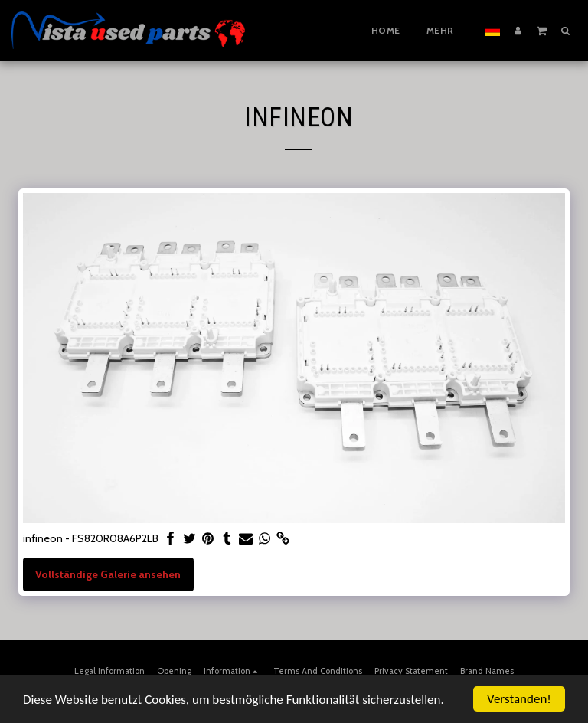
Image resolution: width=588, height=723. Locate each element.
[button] (542, 30)
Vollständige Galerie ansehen (108, 574)
